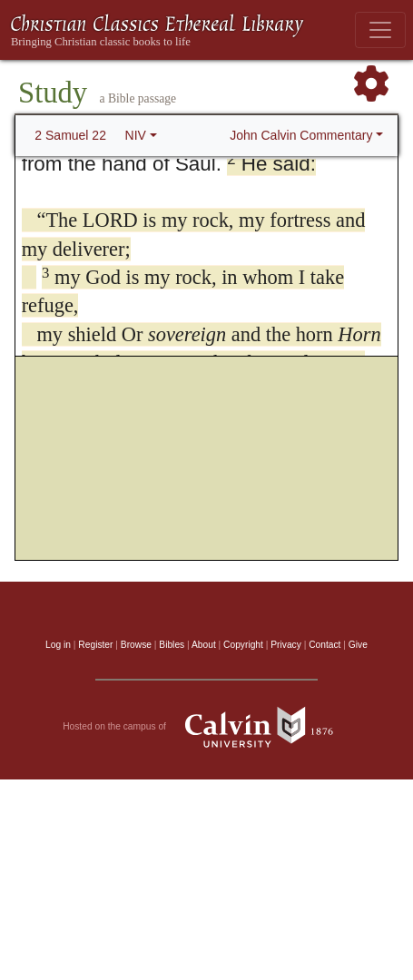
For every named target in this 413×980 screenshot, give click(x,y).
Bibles (172, 645)
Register (95, 645)
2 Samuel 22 (70, 135)
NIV (136, 135)
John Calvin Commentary (301, 135)
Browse (136, 645)
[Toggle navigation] (380, 30)
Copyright (243, 645)
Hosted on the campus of (206, 727)
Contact (324, 645)
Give (358, 645)
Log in (58, 645)
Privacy (286, 645)
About (204, 645)
